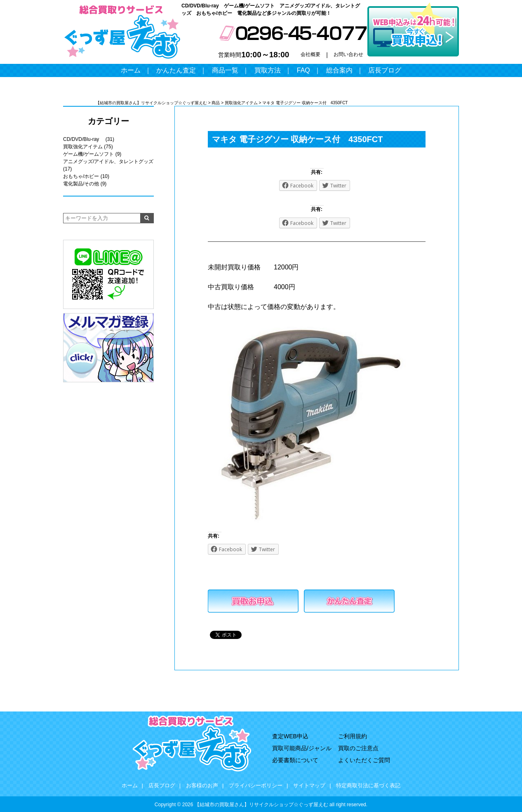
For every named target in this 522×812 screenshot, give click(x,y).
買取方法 (268, 70)
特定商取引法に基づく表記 (368, 785)
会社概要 (310, 54)
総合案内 (339, 70)
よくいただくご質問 (364, 760)
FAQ (303, 70)
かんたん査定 (176, 70)
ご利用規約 (353, 736)
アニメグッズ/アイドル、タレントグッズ (108, 161)
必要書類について (295, 760)
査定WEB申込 (290, 736)
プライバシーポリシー (256, 785)
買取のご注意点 (358, 748)
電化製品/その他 (81, 184)
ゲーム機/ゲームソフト (88, 154)
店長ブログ (385, 70)
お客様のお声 (202, 785)
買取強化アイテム (83, 147)
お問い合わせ (348, 54)
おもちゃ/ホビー (81, 176)
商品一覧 (225, 70)
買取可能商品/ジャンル (302, 748)
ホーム (131, 70)
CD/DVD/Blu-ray (83, 139)
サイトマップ (309, 785)
